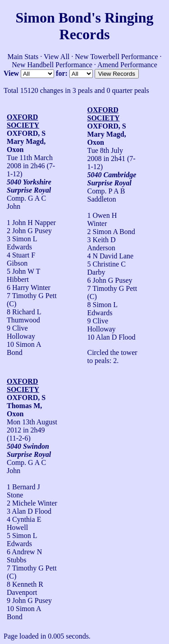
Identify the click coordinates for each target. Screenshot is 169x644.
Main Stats (23, 57)
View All (57, 57)
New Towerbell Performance (116, 57)
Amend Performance (127, 65)
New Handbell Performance (52, 65)
